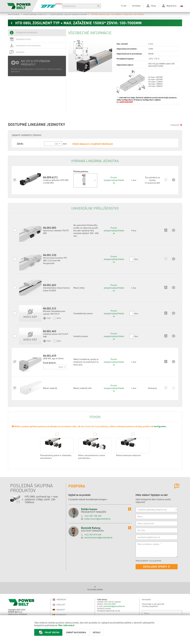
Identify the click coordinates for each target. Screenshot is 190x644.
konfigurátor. (160, 426)
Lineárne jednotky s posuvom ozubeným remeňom (70, 14)
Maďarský (59, 600)
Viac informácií (66, 625)
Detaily (97, 632)
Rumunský (59, 615)
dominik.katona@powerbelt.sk (98, 538)
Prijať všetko (48, 632)
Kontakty (136, 6)
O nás (124, 6)
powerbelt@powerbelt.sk (114, 606)
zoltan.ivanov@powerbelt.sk (97, 519)
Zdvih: (20, 144)
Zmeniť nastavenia (76, 632)
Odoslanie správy (157, 567)
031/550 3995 (110, 604)
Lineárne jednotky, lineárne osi (36, 14)
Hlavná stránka (15, 14)
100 (56, 144)
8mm (61, 367)
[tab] (37, 33)
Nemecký (59, 610)
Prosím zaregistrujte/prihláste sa (114, 180)
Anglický (59, 605)
